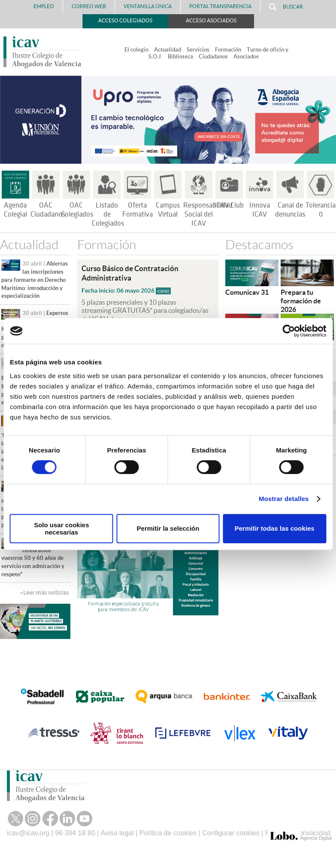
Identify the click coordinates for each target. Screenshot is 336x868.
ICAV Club (229, 205)
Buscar (286, 7)
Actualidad (168, 50)
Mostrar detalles (284, 499)
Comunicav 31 (247, 292)
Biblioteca (180, 57)
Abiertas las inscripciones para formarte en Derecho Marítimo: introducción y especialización (35, 280)
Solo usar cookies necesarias (61, 529)
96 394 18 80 (75, 833)
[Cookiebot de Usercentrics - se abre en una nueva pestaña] (289, 331)
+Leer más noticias (44, 593)
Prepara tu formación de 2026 (301, 301)
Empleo (44, 6)
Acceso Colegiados (125, 20)
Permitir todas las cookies (275, 528)
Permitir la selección (168, 528)
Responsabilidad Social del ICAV (208, 214)
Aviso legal (117, 833)
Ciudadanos (213, 57)
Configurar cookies (231, 833)
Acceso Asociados (211, 20)
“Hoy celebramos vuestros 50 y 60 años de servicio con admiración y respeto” (33, 558)
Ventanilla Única (148, 6)
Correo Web (89, 6)
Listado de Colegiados (108, 214)
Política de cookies (168, 833)
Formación (228, 50)
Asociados (246, 57)
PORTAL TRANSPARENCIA (220, 6)
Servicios (198, 50)
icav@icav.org (28, 833)
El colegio (136, 50)
